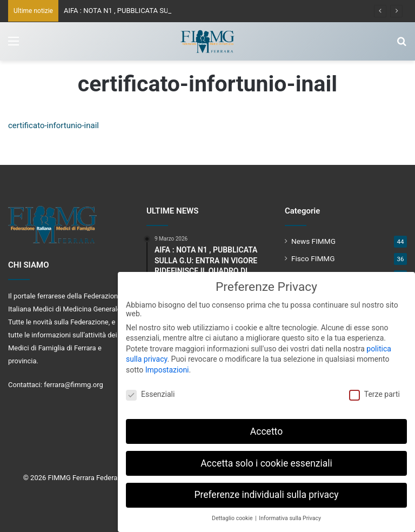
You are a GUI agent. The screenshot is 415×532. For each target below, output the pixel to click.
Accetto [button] (266, 427)
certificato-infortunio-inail (53, 125)
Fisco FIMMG (313, 258)
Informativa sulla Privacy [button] (290, 514)
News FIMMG (313, 241)
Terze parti (374, 390)
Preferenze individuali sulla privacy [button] (266, 491)
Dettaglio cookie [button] (233, 514)
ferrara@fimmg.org (73, 385)
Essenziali (150, 390)
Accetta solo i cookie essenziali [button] (266, 459)
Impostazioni (167, 365)
